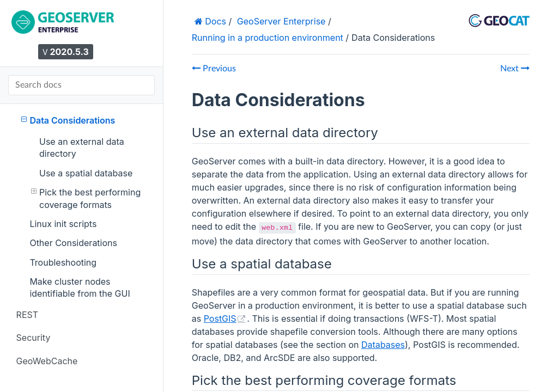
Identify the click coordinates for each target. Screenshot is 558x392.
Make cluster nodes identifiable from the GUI (80, 287)
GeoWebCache (47, 361)
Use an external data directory (82, 148)
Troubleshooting (63, 262)
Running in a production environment (268, 38)
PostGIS (220, 318)
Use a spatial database (86, 173)
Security (34, 338)
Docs (214, 21)
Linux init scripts (63, 224)
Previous (214, 69)
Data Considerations (68, 120)
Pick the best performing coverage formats (86, 198)
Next (515, 69)
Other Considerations (73, 243)
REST (27, 315)
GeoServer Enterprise (281, 21)
